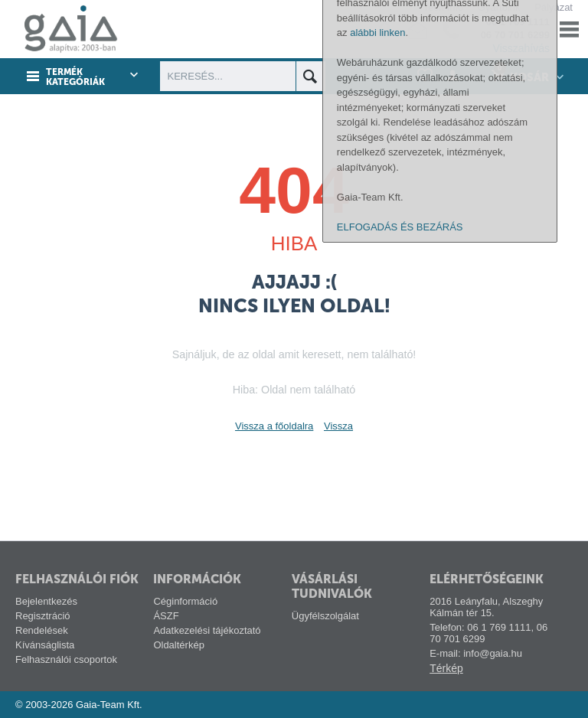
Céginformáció (185, 601)
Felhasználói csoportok (66, 659)
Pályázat (554, 7)
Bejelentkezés (46, 601)
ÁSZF (166, 616)
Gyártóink (499, 7)
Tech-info (443, 7)
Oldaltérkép (178, 645)
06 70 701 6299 (515, 35)
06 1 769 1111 (518, 22)
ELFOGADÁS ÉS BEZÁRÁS (400, 697)
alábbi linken (377, 503)
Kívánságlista (45, 645)
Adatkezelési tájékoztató (207, 630)
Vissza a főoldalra (274, 426)
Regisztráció (43, 616)
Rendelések (42, 630)
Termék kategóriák (75, 77)
